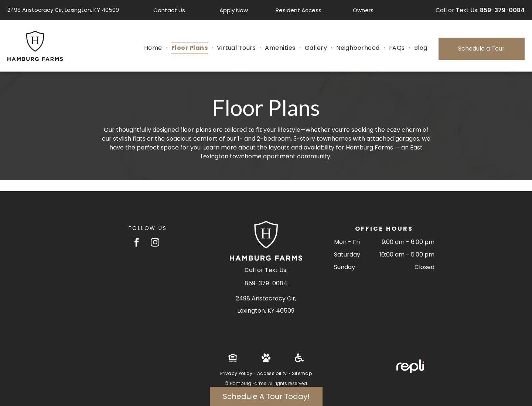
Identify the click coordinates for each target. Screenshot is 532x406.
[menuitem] (154, 48)
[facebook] (137, 243)
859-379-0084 (502, 10)
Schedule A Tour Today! (266, 396)
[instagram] (155, 243)
